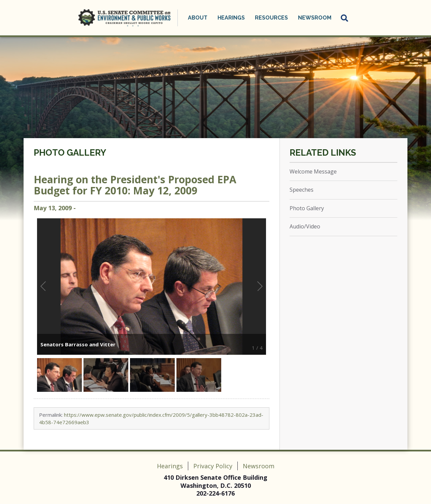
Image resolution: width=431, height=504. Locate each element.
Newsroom (315, 18)
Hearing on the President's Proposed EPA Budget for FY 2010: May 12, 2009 (135, 185)
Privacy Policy (213, 466)
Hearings (231, 18)
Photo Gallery (70, 153)
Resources (271, 18)
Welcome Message (313, 171)
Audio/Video (305, 226)
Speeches (302, 190)
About (198, 18)
